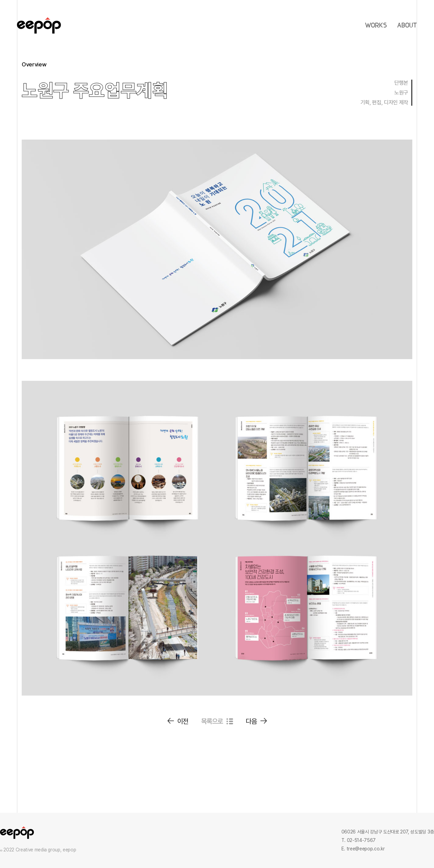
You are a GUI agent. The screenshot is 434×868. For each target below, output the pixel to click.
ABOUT (407, 26)
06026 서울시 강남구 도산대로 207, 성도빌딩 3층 (388, 832)
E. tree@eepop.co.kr (363, 849)
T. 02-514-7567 (359, 840)
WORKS (376, 26)
